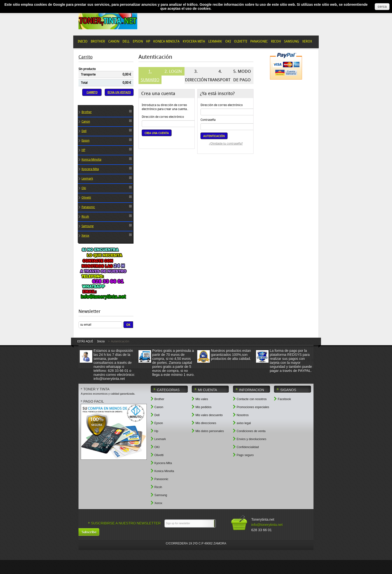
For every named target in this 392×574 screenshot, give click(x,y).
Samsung (87, 226)
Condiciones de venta (249, 431)
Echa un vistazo (119, 92)
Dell (84, 131)
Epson (85, 141)
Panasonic (88, 207)
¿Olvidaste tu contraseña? (226, 144)
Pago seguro (243, 455)
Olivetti (86, 198)
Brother (87, 112)
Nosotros (241, 415)
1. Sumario (150, 76)
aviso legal (242, 423)
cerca (382, 7)
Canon (86, 122)
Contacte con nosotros (250, 399)
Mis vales (200, 399)
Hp (154, 431)
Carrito (85, 57)
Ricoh (85, 217)
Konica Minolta (91, 160)
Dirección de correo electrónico (163, 117)
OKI (155, 447)
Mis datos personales (208, 431)
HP (83, 150)
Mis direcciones (204, 423)
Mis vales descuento (207, 415)
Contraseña (208, 120)
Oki (84, 188)
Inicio (101, 341)
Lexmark (87, 179)
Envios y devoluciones (250, 439)
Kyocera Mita (90, 169)
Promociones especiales (251, 407)
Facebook (282, 399)
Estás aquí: (85, 341)
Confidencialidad (246, 447)
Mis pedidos (202, 407)
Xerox (85, 236)
